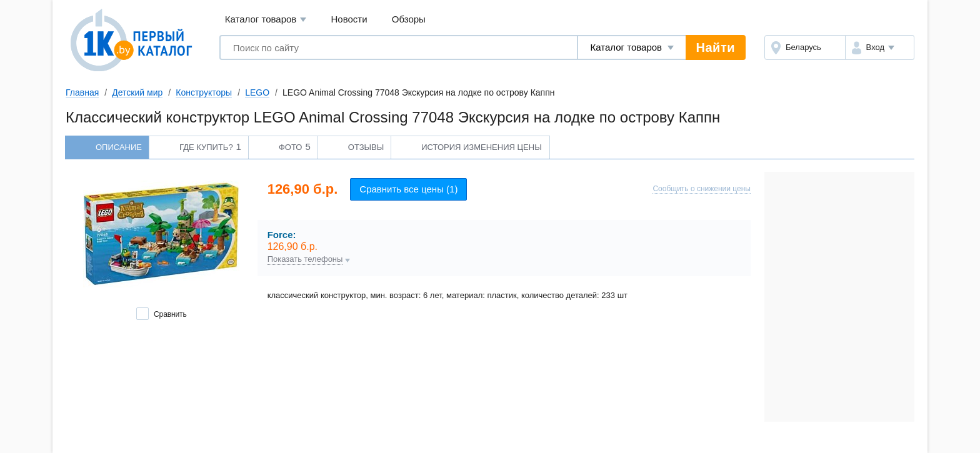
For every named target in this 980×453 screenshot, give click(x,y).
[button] (880, 47)
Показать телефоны (305, 259)
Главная (82, 92)
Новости (349, 19)
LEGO (257, 92)
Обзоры (409, 19)
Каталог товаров (266, 20)
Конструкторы (204, 92)
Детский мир (137, 92)
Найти (716, 47)
